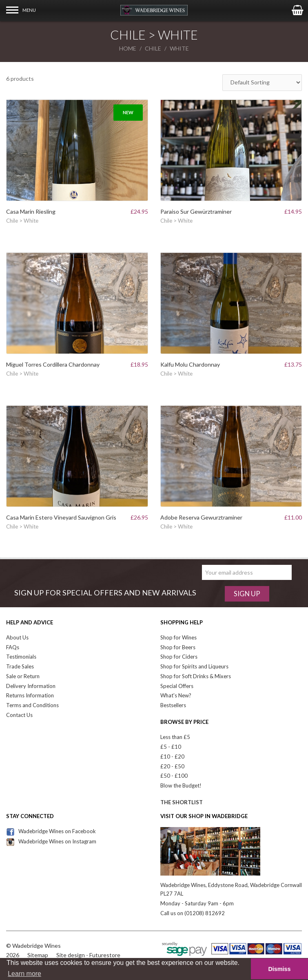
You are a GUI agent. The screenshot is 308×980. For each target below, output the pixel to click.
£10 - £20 (172, 757)
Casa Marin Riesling (31, 211)
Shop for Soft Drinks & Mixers (196, 676)
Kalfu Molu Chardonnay (190, 364)
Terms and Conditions (32, 705)
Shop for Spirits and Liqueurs (194, 666)
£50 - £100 (174, 776)
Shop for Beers (178, 647)
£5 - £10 (171, 747)
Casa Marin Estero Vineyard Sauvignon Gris (61, 517)
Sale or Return (23, 676)
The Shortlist (182, 802)
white (179, 48)
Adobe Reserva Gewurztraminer (201, 517)
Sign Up (247, 594)
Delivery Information (31, 686)
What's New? (176, 695)
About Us (17, 637)
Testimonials (21, 657)
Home (128, 48)
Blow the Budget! (181, 785)
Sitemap (38, 955)
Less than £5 (175, 737)
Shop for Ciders (179, 657)
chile (153, 48)
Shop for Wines (178, 637)
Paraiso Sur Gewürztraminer (196, 211)
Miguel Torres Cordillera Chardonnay (53, 364)
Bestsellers (173, 705)
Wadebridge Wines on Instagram (51, 841)
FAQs (13, 647)
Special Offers (177, 686)
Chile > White (22, 221)
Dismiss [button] (279, 969)
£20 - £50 (172, 766)
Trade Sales (20, 666)
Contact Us (19, 715)
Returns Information (30, 695)
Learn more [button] (24, 974)
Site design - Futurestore (88, 955)
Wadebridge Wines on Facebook (51, 831)
